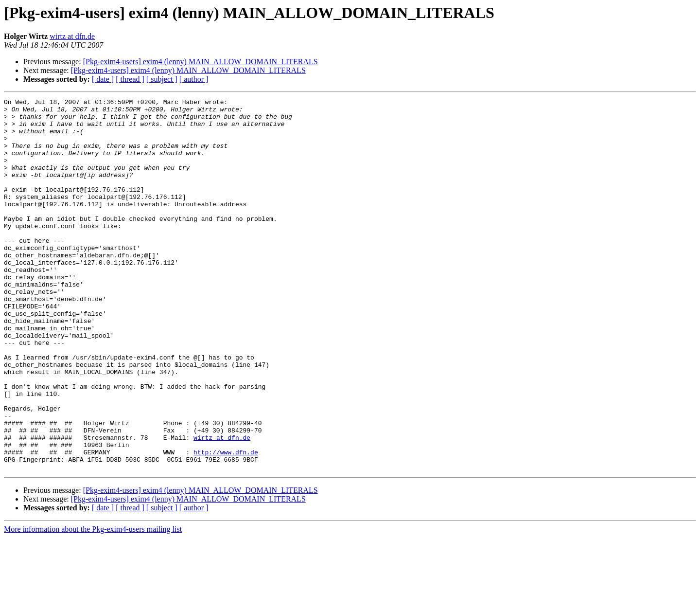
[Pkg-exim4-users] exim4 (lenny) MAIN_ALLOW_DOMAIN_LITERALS (201, 62)
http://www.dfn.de (226, 523)
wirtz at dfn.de (72, 36)
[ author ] (194, 79)
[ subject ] (162, 79)
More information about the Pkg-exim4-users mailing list (93, 603)
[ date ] (103, 79)
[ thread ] (130, 79)
